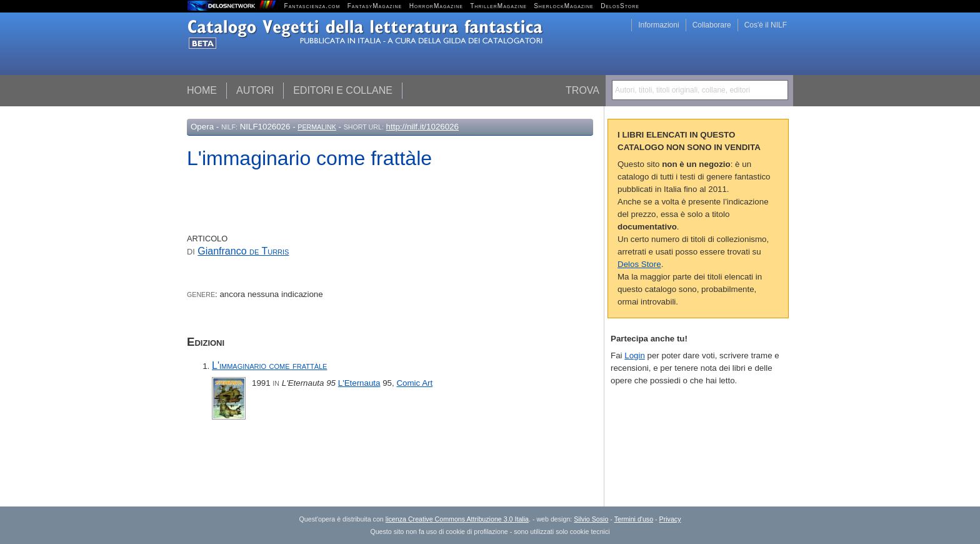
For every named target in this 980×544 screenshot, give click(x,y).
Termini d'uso (634, 519)
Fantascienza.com (312, 6)
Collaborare (712, 25)
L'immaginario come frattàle (269, 365)
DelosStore (620, 6)
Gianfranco (243, 251)
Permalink (317, 127)
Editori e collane (343, 90)
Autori (255, 90)
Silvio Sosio (591, 519)
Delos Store (639, 264)
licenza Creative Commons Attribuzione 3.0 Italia (457, 519)
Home (202, 90)
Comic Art (414, 383)
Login (635, 355)
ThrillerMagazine (498, 6)
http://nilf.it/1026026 (422, 127)
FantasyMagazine (375, 6)
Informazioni (658, 25)
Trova (582, 90)
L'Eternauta (359, 383)
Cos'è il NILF (766, 25)
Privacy (670, 519)
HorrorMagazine (436, 6)
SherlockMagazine (564, 6)
